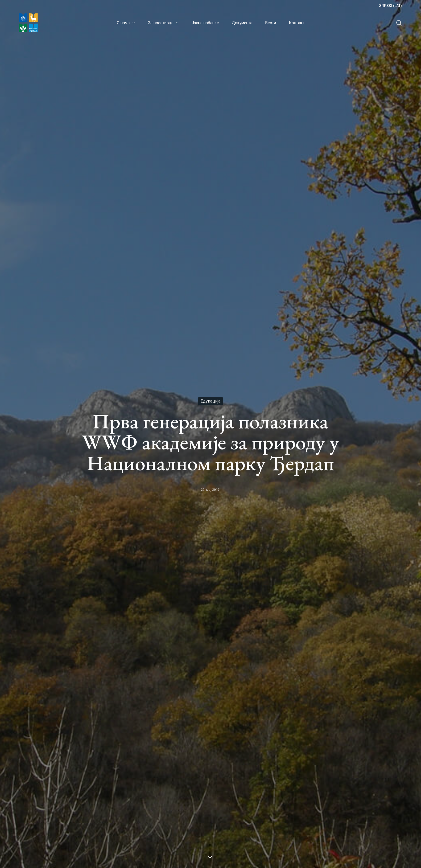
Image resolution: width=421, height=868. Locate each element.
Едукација (210, 401)
